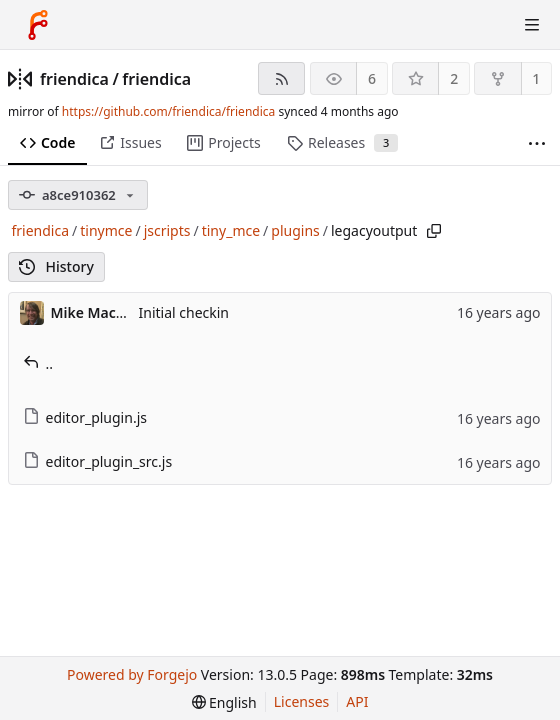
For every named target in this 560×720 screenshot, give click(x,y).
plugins (295, 230)
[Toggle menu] (532, 25)
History (56, 266)
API (357, 701)
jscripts (167, 230)
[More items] (537, 143)
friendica (74, 79)
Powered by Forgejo (132, 674)
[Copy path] (434, 231)
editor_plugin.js (85, 417)
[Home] (38, 25)
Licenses (302, 701)
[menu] (224, 702)
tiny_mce (231, 230)
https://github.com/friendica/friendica (168, 111)
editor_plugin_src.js (98, 461)
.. (38, 363)
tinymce (106, 230)
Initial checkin (184, 312)
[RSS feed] (281, 78)
